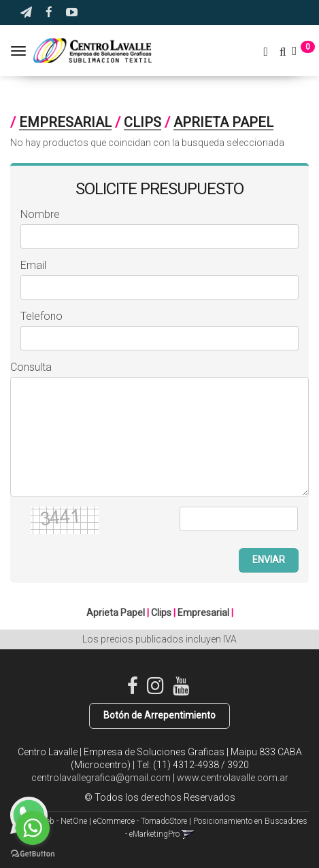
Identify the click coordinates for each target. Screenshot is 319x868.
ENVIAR (269, 560)
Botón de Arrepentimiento (159, 715)
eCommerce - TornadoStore (140, 821)
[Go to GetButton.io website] (33, 854)
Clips (142, 122)
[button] (26, 13)
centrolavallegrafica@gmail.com (101, 778)
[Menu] (20, 51)
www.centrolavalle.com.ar (233, 778)
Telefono (41, 316)
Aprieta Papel (223, 122)
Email (33, 265)
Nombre (40, 214)
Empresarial (65, 122)
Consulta (31, 367)
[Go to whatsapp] (33, 828)
